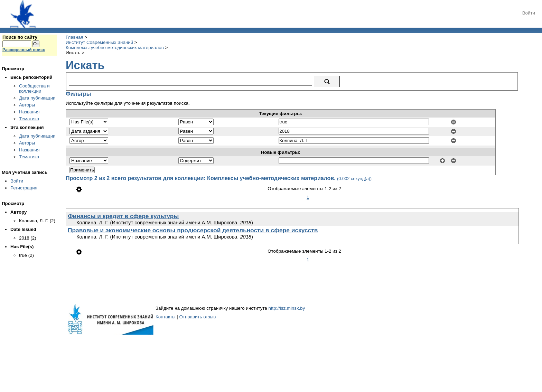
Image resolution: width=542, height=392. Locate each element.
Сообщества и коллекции (34, 88)
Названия (29, 112)
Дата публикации (37, 98)
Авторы (27, 105)
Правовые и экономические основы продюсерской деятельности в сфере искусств (193, 230)
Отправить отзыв (197, 317)
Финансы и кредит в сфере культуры (123, 216)
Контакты (166, 317)
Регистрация (24, 188)
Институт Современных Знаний (99, 42)
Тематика (29, 119)
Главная (74, 37)
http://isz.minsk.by (287, 308)
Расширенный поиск (24, 50)
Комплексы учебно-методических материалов (115, 48)
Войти (529, 13)
